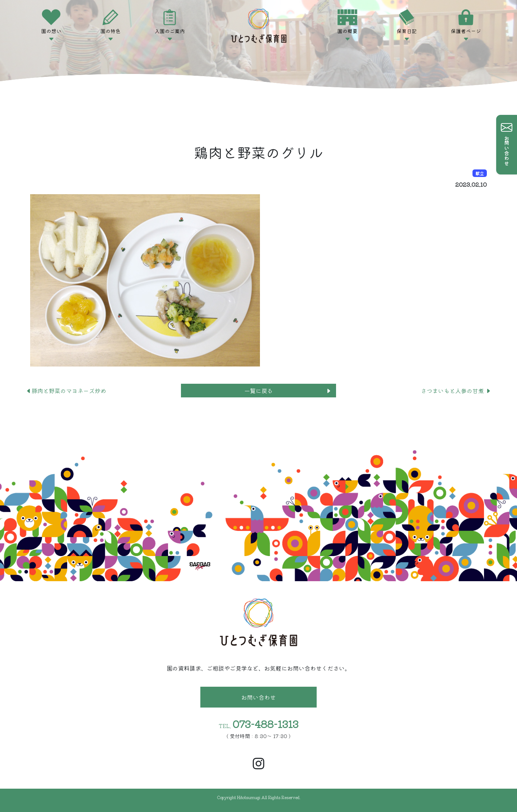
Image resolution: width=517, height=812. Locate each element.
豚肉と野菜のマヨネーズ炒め (66, 391)
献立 (480, 173)
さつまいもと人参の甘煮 (456, 391)
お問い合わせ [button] (258, 697)
